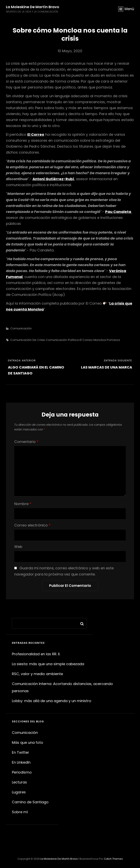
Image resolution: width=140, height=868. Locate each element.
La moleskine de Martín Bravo (33, 7)
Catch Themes (113, 859)
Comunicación (21, 328)
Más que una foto (28, 742)
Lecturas (19, 782)
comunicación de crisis (28, 340)
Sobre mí (20, 812)
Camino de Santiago (30, 802)
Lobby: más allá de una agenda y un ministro (52, 701)
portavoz (113, 340)
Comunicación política (62, 340)
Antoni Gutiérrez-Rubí (53, 179)
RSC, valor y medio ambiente (37, 674)
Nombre (23, 504)
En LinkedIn (21, 762)
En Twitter (20, 752)
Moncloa (100, 340)
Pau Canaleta (118, 212)
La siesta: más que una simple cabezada (48, 664)
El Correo (36, 134)
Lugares (19, 792)
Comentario (26, 442)
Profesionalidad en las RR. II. (36, 654)
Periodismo (22, 772)
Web (18, 547)
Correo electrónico (32, 525)
